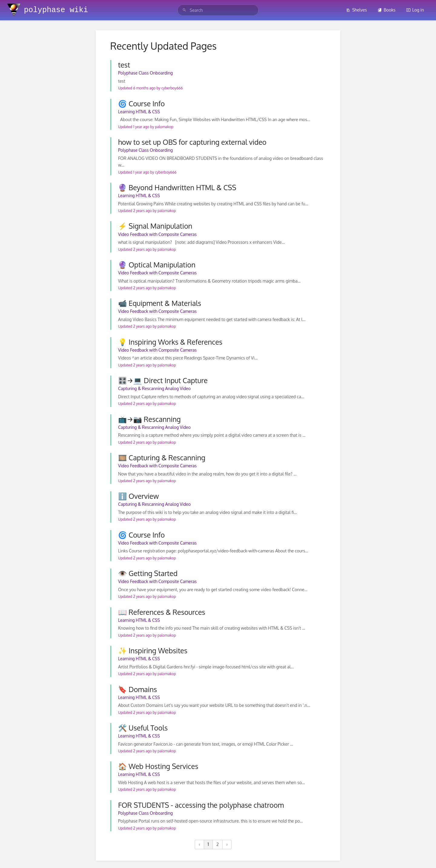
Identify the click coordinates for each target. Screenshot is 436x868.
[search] (218, 10)
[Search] (184, 10)
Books (386, 10)
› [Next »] (227, 844)
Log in (415, 10)
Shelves (357, 10)
